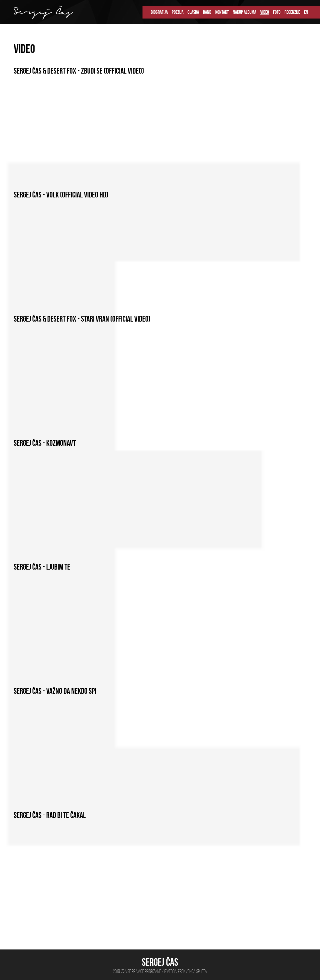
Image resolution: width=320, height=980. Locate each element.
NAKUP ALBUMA (244, 12)
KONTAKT (222, 12)
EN (306, 12)
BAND (207, 12)
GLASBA (193, 12)
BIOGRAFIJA (159, 12)
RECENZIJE (292, 12)
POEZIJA (178, 12)
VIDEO (265, 12)
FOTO (277, 12)
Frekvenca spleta (192, 971)
